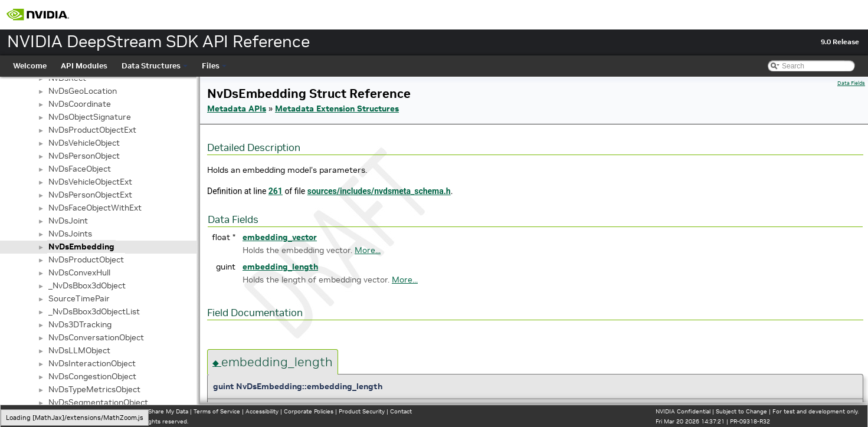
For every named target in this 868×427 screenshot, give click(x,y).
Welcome (30, 66)
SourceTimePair (79, 298)
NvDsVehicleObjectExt (90, 182)
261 (276, 191)
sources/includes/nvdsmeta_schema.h (379, 191)
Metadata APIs (237, 109)
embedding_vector (280, 237)
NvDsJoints (70, 234)
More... (368, 250)
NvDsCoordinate (80, 104)
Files (214, 66)
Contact (401, 411)
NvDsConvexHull (79, 272)
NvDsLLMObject (79, 350)
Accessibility (262, 411)
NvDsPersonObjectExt (90, 195)
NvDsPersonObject (84, 156)
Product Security (362, 411)
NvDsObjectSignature (90, 117)
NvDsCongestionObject (92, 376)
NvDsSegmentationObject (98, 402)
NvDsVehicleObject (84, 143)
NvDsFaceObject (80, 169)
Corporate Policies (309, 411)
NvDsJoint (68, 221)
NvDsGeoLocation (83, 91)
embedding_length (280, 267)
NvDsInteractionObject (92, 363)
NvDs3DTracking (80, 324)
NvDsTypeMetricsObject (94, 389)
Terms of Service (217, 411)
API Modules (84, 66)
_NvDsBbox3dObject (87, 285)
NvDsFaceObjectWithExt (95, 208)
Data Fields (851, 83)
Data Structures (155, 66)
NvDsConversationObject (96, 337)
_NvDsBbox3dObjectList (94, 311)
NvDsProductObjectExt (92, 130)
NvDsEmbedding (81, 247)
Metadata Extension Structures (337, 109)
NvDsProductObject (86, 260)
